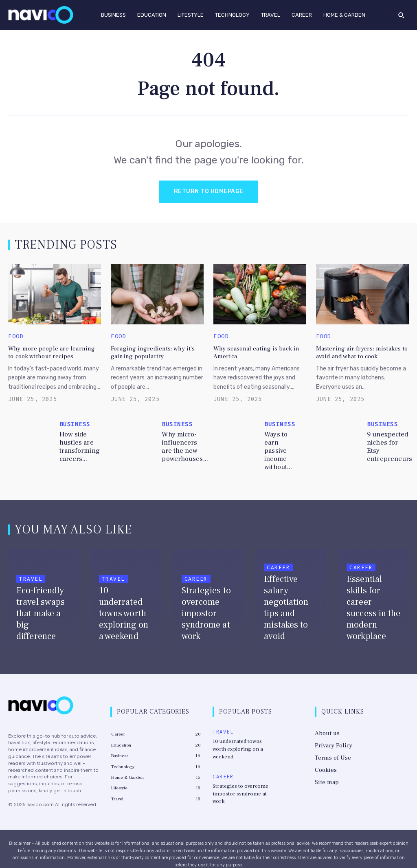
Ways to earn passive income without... (283, 445)
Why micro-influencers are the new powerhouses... (183, 445)
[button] (401, 15)
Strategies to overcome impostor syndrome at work (242, 769)
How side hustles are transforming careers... (79, 445)
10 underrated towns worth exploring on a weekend (242, 734)
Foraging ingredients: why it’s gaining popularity (149, 351)
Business (75, 423)
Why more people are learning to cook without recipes (50, 351)
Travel (31, 568)
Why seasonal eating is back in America (253, 351)
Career (196, 568)
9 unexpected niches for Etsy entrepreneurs (388, 445)
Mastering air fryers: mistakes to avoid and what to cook (358, 351)
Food (16, 337)
